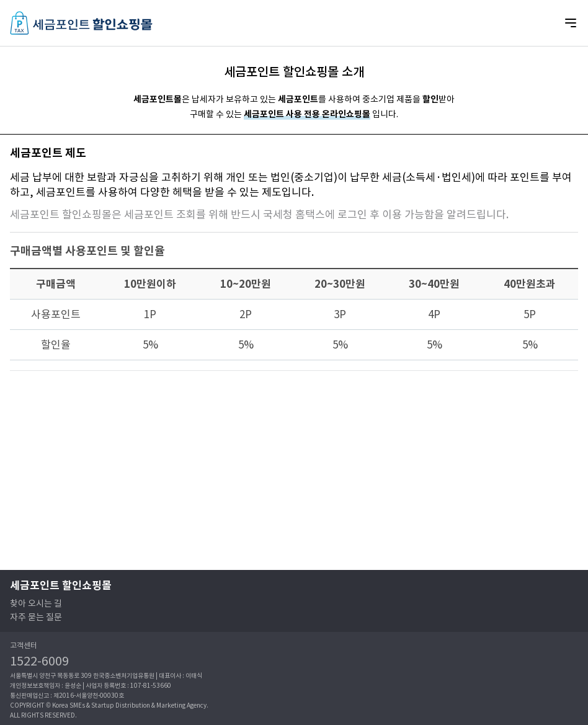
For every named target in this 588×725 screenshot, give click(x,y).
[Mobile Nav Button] (571, 23)
